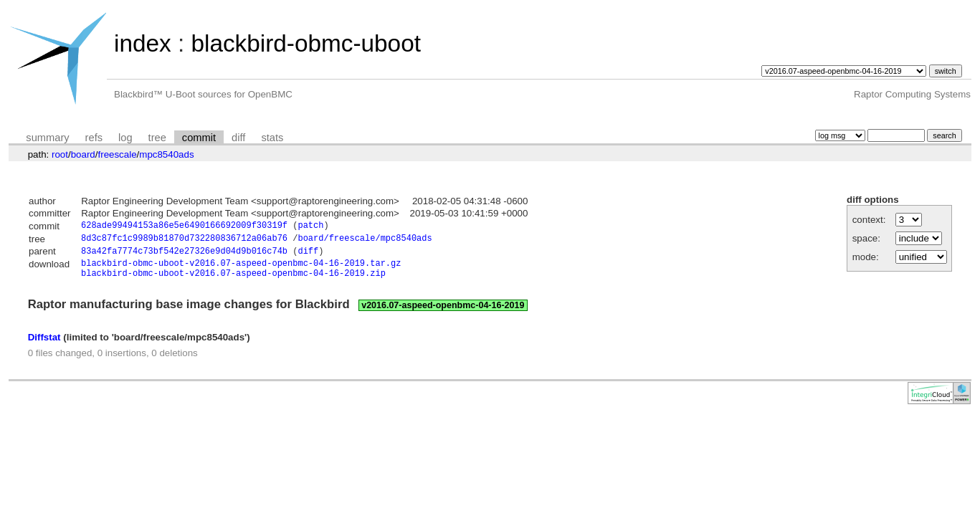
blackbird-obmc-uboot (305, 43)
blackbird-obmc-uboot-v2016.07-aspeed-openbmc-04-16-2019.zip (233, 281)
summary (47, 138)
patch (310, 227)
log (125, 138)
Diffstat (44, 345)
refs (94, 138)
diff (238, 138)
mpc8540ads (166, 154)
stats (272, 138)
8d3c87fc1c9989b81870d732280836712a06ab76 (184, 240)
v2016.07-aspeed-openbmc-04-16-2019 (443, 313)
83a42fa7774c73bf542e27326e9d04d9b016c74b (184, 255)
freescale (117, 154)
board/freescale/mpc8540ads (365, 240)
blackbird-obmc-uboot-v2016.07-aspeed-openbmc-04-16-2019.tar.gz (241, 268)
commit (199, 138)
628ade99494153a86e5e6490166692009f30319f (184, 227)
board (83, 154)
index (143, 43)
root (60, 154)
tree (157, 138)
